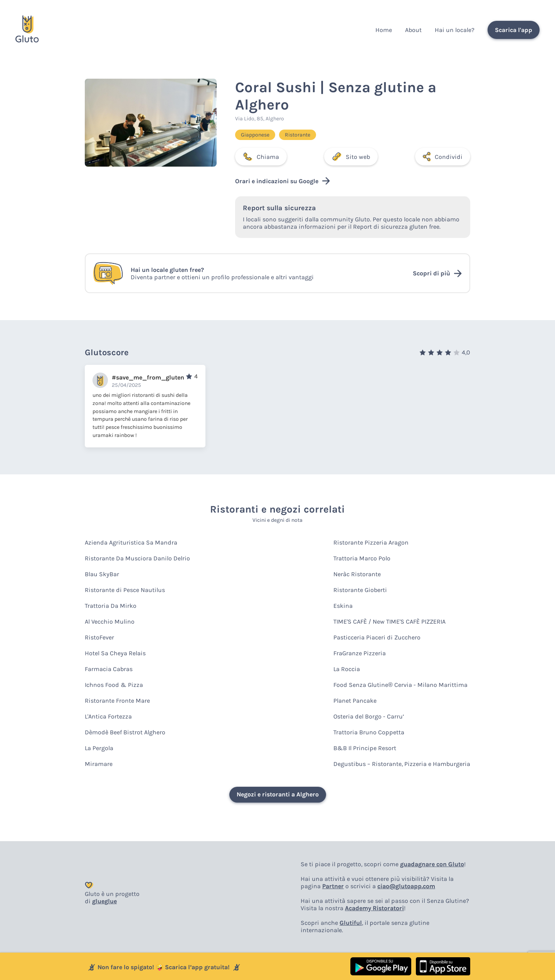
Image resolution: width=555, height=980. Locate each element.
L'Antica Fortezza (108, 716)
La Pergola (99, 748)
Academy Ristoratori (374, 908)
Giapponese (255, 135)
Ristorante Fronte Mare (117, 701)
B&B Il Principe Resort (365, 748)
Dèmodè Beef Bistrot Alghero (125, 732)
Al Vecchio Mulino (110, 622)
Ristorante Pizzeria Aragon (371, 542)
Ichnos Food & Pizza (114, 685)
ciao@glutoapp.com (406, 886)
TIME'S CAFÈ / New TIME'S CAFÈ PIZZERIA (389, 622)
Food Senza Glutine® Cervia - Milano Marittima (400, 685)
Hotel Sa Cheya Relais (115, 653)
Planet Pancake (355, 701)
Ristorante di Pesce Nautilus (125, 590)
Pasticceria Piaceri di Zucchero (377, 637)
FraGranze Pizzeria (360, 653)
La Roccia (347, 669)
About (413, 30)
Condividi (443, 157)
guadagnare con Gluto (432, 864)
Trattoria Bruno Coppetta (369, 732)
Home (384, 30)
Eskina (343, 606)
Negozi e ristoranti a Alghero (278, 794)
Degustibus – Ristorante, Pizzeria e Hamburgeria (402, 764)
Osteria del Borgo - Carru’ (369, 716)
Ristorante (298, 135)
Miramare (99, 764)
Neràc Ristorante (357, 574)
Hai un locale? (455, 30)
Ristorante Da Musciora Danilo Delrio (137, 558)
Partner (333, 886)
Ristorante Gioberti (360, 590)
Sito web (351, 157)
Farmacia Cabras (109, 669)
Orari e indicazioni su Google (283, 181)
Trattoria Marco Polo (362, 558)
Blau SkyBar (102, 574)
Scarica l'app (514, 30)
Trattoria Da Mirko (111, 606)
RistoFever (99, 637)
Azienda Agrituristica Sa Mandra (131, 542)
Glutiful (351, 923)
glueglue (104, 901)
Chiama (261, 157)
